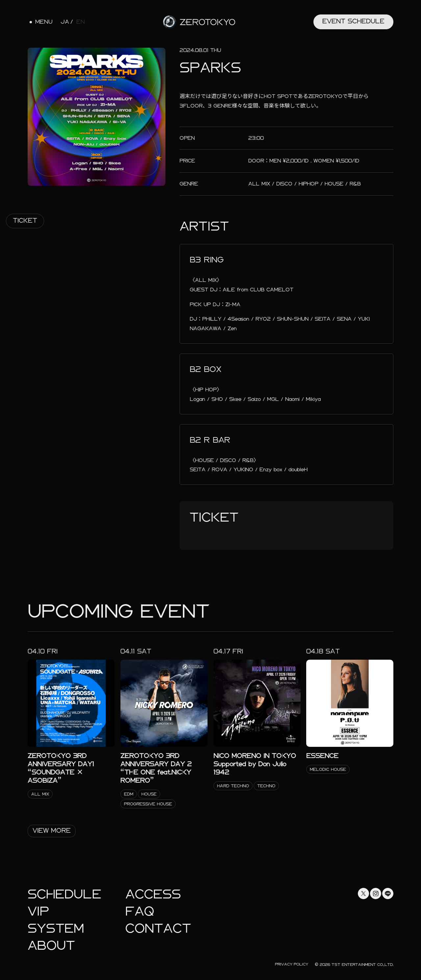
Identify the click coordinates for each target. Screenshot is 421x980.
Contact (158, 929)
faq (140, 911)
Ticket (25, 221)
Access (153, 894)
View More (52, 831)
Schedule (64, 894)
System (56, 929)
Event (353, 21)
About (51, 946)
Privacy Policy (292, 964)
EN (81, 22)
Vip (38, 911)
